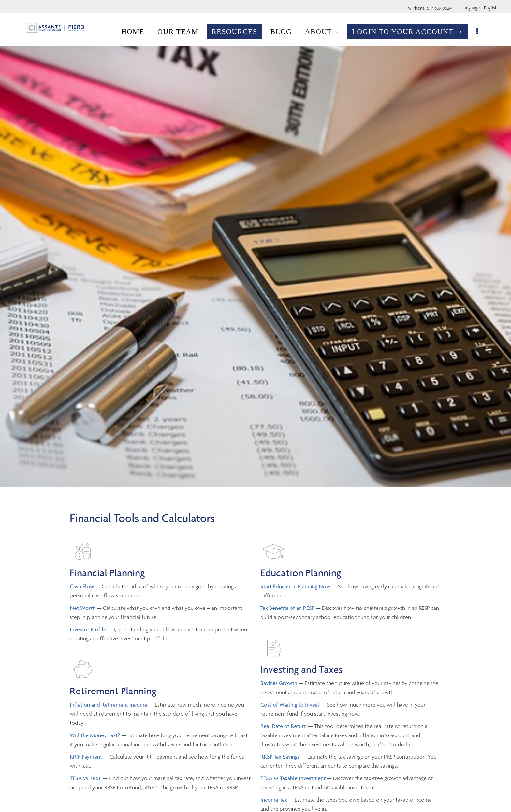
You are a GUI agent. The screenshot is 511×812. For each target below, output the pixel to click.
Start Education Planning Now (295, 586)
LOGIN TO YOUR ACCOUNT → (409, 31)
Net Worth (83, 608)
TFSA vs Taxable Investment (294, 778)
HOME (134, 31)
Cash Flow (83, 586)
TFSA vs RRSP (86, 778)
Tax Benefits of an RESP (287, 608)
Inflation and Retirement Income (109, 705)
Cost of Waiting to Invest (291, 705)
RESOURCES (235, 31)
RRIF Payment (86, 757)
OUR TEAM (179, 31)
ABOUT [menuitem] (323, 31)
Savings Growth (279, 683)
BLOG (282, 31)
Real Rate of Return (284, 726)
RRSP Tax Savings (280, 757)
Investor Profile (89, 629)
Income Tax (274, 800)
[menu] (479, 32)
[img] (255, 244)
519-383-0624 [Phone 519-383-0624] (439, 8)
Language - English (480, 8)
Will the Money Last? (95, 735)
